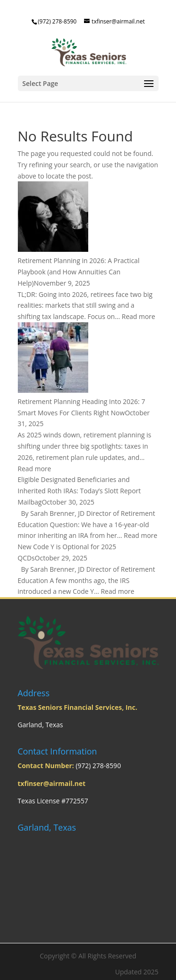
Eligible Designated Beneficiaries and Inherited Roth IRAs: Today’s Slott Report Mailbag (80, 491)
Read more (138, 316)
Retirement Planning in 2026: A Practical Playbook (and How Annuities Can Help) (79, 272)
